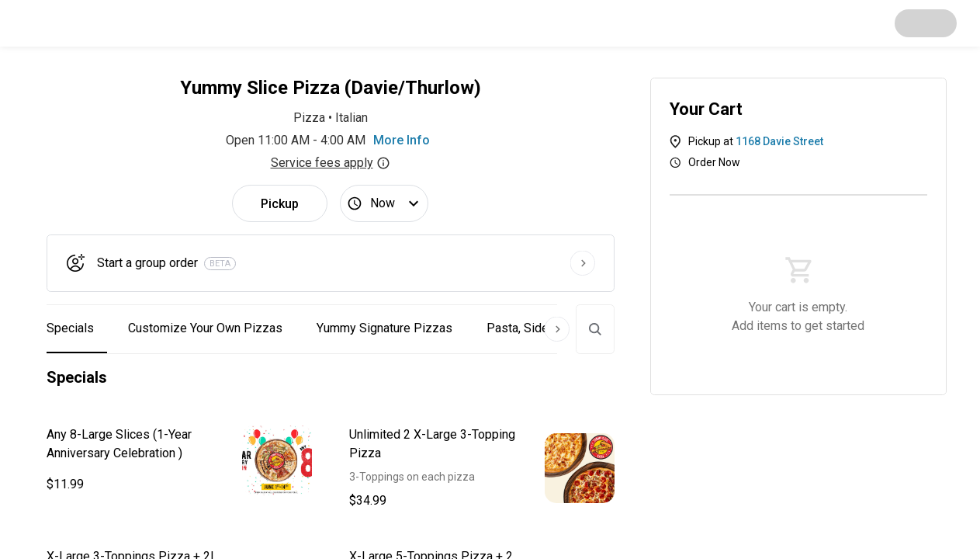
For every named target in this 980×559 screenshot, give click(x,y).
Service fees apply (331, 163)
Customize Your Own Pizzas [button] (205, 328)
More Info (402, 140)
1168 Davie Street (779, 141)
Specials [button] (70, 328)
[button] (179, 460)
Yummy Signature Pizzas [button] (384, 328)
